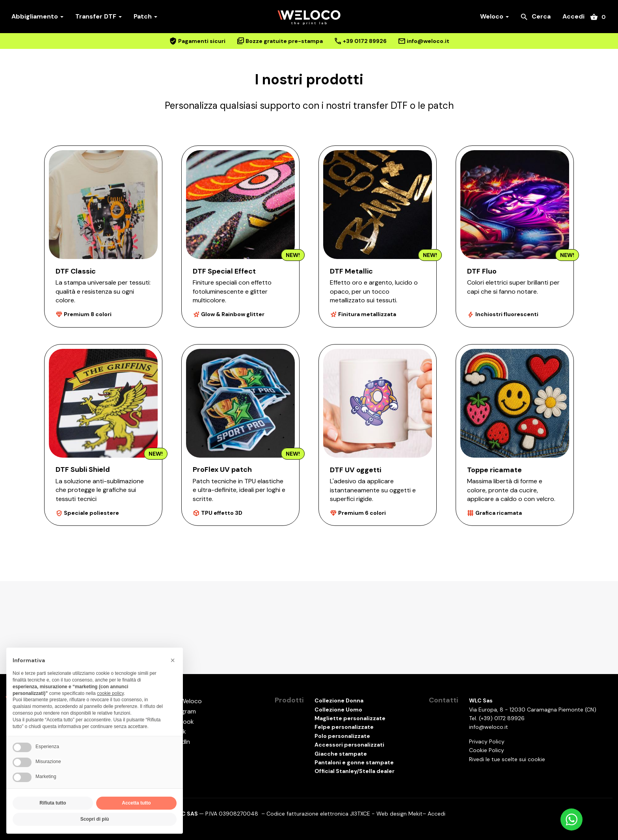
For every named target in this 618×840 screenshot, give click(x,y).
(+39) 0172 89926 (502, 718)
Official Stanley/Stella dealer (355, 771)
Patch (145, 16)
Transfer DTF (99, 16)
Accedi (573, 16)
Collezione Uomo (338, 710)
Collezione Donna (339, 700)
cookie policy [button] (110, 693)
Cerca (535, 17)
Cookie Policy (487, 750)
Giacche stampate (341, 754)
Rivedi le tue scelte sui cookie (507, 759)
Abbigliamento (37, 16)
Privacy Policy (487, 741)
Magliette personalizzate (350, 718)
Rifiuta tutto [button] (53, 803)
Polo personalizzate (342, 736)
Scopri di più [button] (95, 819)
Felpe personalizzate (344, 727)
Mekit (415, 814)
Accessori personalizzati (349, 745)
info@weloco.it (489, 727)
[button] (173, 660)
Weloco (494, 16)
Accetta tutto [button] (136, 803)
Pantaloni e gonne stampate (354, 762)
